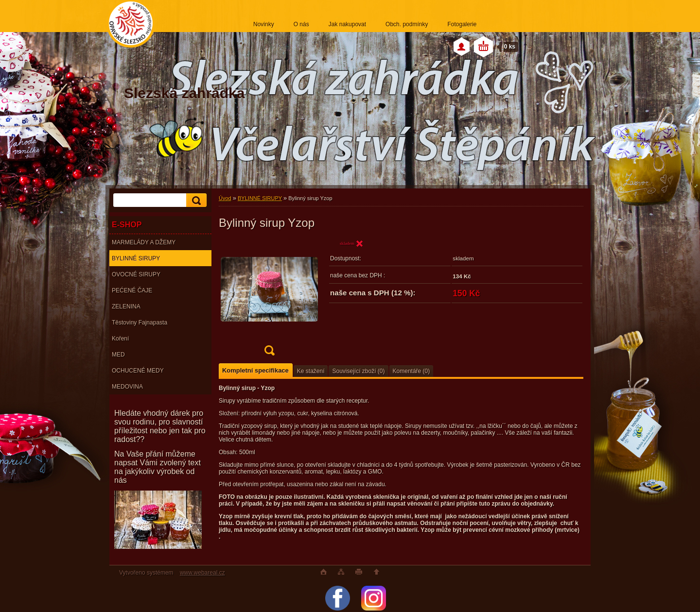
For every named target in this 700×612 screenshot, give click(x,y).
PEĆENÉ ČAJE (132, 290)
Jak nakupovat (347, 24)
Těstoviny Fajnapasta (140, 323)
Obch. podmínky (407, 24)
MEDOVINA (127, 387)
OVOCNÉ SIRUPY (136, 274)
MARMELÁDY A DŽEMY (144, 242)
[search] (195, 200)
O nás (301, 24)
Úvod (225, 198)
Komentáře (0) (411, 371)
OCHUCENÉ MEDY (138, 371)
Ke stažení (311, 371)
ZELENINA (126, 306)
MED (118, 355)
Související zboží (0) (358, 371)
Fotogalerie (462, 24)
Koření (120, 339)
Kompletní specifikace (255, 370)
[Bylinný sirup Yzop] (269, 300)
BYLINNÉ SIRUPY (136, 258)
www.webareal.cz (202, 573)
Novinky (264, 24)
